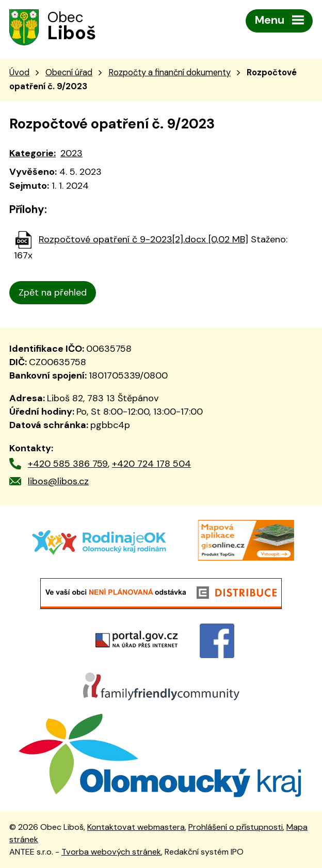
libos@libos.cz (58, 481)
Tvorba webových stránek (111, 852)
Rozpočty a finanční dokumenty (170, 72)
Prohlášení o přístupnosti (236, 827)
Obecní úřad (69, 72)
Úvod (19, 72)
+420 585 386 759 (68, 464)
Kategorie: (33, 153)
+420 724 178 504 (151, 464)
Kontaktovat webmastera (136, 827)
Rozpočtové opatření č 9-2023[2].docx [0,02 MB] (143, 239)
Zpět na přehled (53, 292)
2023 (71, 153)
